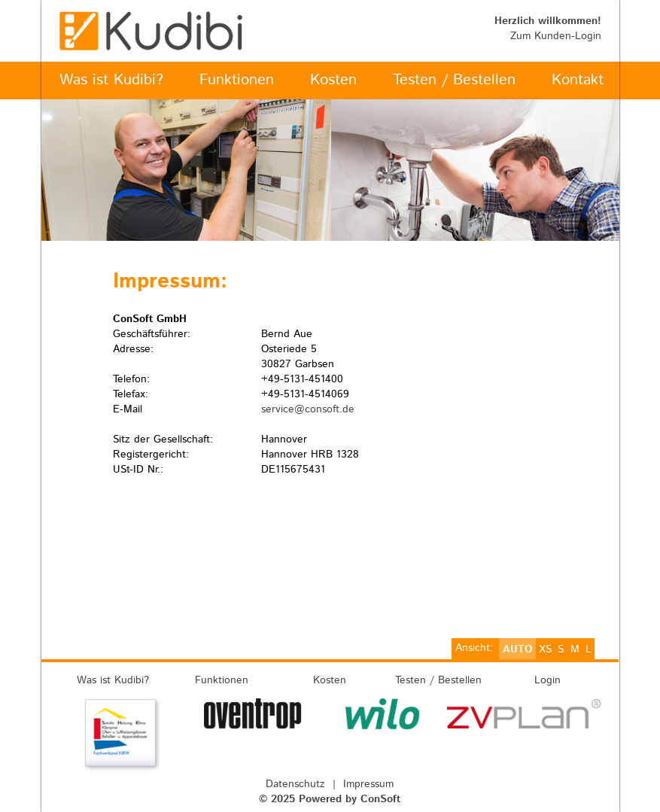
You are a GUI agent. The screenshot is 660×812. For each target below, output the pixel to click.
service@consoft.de (308, 409)
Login (547, 680)
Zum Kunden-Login (556, 36)
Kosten (330, 680)
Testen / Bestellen (438, 680)
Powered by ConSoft (350, 799)
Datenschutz (295, 784)
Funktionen (222, 680)
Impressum (368, 784)
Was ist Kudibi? (113, 680)
